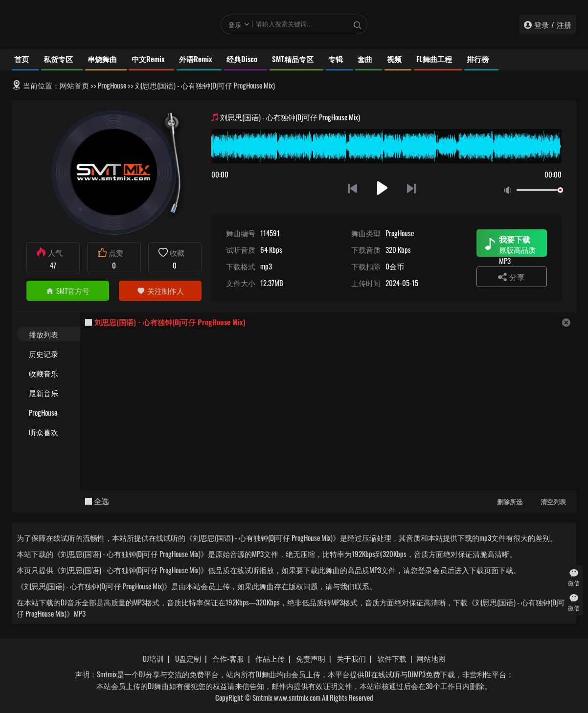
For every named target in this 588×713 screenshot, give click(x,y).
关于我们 (351, 658)
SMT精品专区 (293, 59)
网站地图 (431, 658)
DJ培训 (153, 658)
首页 (22, 59)
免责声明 (311, 658)
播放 (382, 188)
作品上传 (270, 658)
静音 (510, 190)
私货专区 (58, 59)
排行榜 (478, 59)
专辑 (336, 59)
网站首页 (74, 85)
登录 (542, 24)
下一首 (412, 188)
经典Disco (242, 59)
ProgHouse (112, 85)
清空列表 (553, 501)
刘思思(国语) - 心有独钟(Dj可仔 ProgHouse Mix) (170, 322)
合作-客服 (228, 658)
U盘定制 (188, 658)
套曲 (365, 59)
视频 (394, 59)
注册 (564, 24)
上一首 (352, 188)
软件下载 (392, 658)
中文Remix (148, 59)
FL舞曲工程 (434, 59)
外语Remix (195, 59)
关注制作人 (160, 290)
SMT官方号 (68, 290)
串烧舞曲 (102, 59)
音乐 (235, 24)
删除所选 (510, 501)
